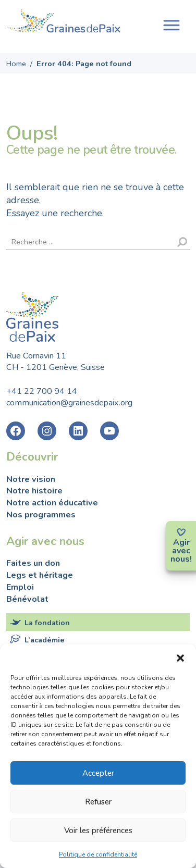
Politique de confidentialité (98, 854)
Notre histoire (34, 491)
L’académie (45, 640)
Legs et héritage (40, 575)
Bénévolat (27, 599)
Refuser (98, 802)
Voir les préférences (98, 830)
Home (16, 64)
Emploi (20, 587)
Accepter (98, 773)
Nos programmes (41, 515)
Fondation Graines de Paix (64, 22)
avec (181, 551)
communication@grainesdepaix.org (69, 403)
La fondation (47, 623)
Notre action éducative (52, 503)
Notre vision (31, 479)
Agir (181, 542)
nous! (181, 559)
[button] (180, 658)
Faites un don (33, 563)
